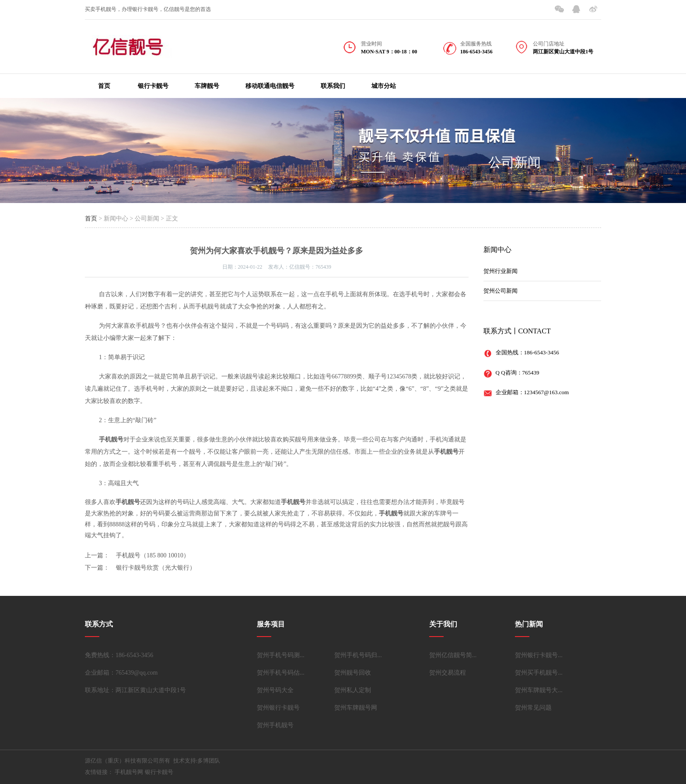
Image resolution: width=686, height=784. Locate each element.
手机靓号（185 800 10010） (153, 555)
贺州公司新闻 (500, 291)
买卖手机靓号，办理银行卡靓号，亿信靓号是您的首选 (148, 9)
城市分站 (384, 86)
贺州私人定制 (353, 690)
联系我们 (333, 86)
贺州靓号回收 (353, 673)
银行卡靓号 (153, 86)
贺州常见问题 (533, 708)
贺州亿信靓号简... (453, 655)
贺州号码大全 (275, 690)
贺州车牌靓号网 (356, 708)
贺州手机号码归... (358, 655)
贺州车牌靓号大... (539, 690)
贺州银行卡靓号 (278, 708)
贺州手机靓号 (275, 725)
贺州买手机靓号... (539, 673)
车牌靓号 (207, 86)
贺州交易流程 (448, 673)
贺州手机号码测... (281, 655)
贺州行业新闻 (500, 271)
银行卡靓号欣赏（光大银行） (156, 568)
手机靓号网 (129, 772)
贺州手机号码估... (281, 673)
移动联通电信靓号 (270, 86)
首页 (104, 86)
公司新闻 (514, 162)
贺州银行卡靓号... (539, 655)
